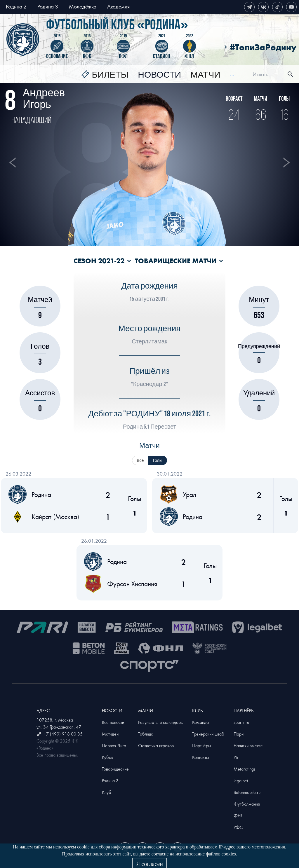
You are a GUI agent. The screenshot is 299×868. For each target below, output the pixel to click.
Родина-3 (48, 6)
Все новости (113, 722)
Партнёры (202, 745)
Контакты (201, 757)
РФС (238, 827)
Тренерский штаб (208, 734)
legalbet (241, 780)
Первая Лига (114, 745)
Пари (239, 734)
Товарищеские (115, 769)
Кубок (108, 757)
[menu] (158, 74)
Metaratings (245, 769)
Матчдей (110, 734)
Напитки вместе (248, 745)
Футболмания (247, 804)
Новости (159, 75)
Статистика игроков (156, 745)
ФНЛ (239, 815)
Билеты (110, 75)
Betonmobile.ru (247, 792)
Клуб (107, 792)
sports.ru (241, 722)
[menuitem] (105, 75)
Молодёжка (83, 6)
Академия (118, 6)
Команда (200, 722)
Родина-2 (16, 6)
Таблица (146, 734)
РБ (236, 757)
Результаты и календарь (160, 722)
